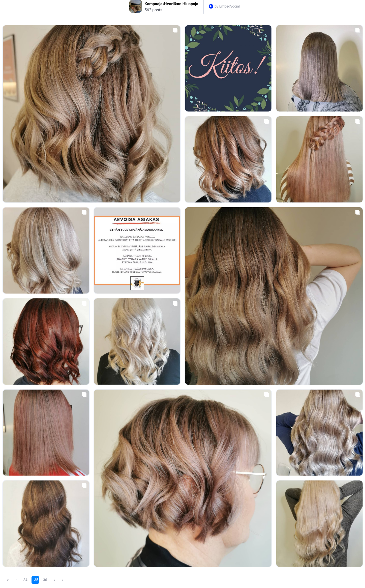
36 (45, 580)
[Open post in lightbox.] (92, 114)
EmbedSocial (230, 6)
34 (25, 580)
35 (36, 580)
